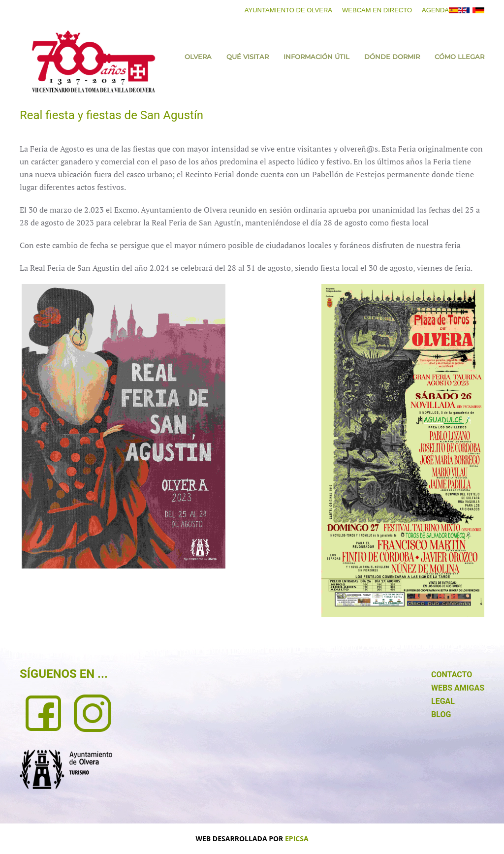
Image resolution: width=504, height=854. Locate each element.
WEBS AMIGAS (458, 688)
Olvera (198, 57)
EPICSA (297, 838)
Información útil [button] (316, 57)
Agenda (435, 10)
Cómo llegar (459, 57)
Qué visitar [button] (248, 57)
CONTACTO (452, 675)
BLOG (441, 714)
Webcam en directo (377, 10)
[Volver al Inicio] (94, 62)
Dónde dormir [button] (392, 57)
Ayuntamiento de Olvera (288, 10)
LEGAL (443, 701)
